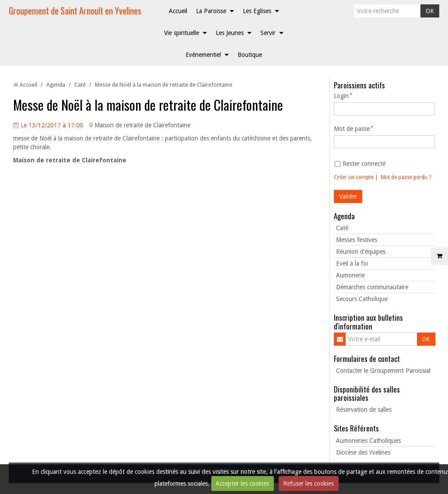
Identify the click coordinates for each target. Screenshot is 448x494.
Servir (268, 33)
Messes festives (357, 240)
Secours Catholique (362, 299)
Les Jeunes (230, 33)
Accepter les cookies (242, 483)
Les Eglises (257, 11)
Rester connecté (360, 164)
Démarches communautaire (372, 287)
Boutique (250, 55)
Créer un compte (354, 177)
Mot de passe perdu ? (406, 177)
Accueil (178, 11)
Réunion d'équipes (361, 252)
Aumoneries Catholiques (368, 441)
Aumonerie (350, 275)
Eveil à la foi (352, 263)
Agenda (56, 85)
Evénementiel (203, 55)
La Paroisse (211, 11)
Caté (80, 85)
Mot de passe (352, 129)
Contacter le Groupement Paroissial (383, 371)
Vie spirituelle (182, 33)
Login (341, 96)
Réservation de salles (364, 410)
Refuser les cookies (308, 483)
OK (430, 11)
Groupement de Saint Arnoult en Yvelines (75, 11)
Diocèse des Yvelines (363, 452)
